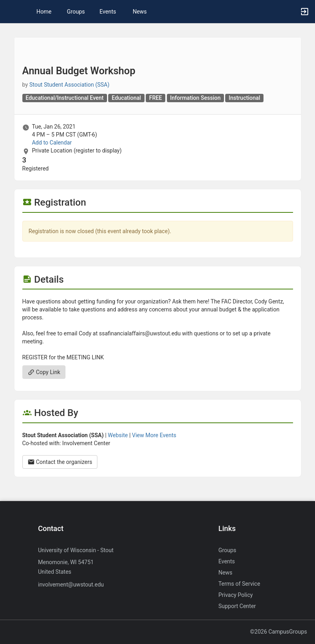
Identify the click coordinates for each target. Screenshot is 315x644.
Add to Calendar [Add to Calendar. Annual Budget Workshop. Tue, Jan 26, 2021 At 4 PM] (52, 143)
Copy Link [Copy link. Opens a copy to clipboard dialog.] (44, 372)
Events (108, 12)
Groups (76, 12)
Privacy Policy (236, 595)
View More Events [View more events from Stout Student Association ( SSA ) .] (154, 435)
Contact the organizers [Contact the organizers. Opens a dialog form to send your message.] (60, 462)
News (140, 12)
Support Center (237, 606)
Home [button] (44, 12)
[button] (10, 12)
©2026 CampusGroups (278, 632)
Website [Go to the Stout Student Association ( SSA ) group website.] (118, 435)
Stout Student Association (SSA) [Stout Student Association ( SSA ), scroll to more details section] (69, 85)
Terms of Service (239, 584)
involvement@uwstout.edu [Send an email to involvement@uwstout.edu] (71, 585)
